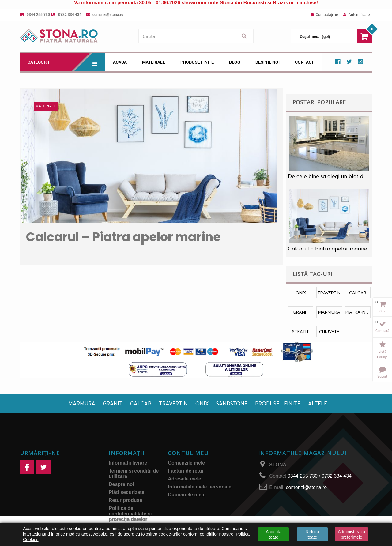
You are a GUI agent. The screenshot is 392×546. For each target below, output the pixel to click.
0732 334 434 (70, 14)
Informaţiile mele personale (200, 487)
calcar (358, 293)
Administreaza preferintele (351, 534)
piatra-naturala (358, 312)
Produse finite (278, 403)
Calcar (141, 403)
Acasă (120, 62)
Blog (235, 62)
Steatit (301, 331)
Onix (202, 403)
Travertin (173, 403)
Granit (113, 403)
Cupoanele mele (187, 495)
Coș (382, 311)
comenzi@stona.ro (108, 14)
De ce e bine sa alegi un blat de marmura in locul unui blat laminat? (329, 176)
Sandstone (232, 403)
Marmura (82, 403)
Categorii (66, 62)
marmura (329, 312)
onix (301, 293)
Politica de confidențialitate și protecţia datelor (130, 514)
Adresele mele (185, 479)
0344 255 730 (38, 14)
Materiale (154, 62)
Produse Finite (197, 62)
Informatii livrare (128, 463)
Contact (304, 62)
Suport (382, 376)
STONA (278, 465)
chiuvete (329, 331)
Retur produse (125, 500)
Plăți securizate (127, 492)
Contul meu (188, 453)
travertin (329, 293)
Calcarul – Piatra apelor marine (123, 237)
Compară (382, 331)
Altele (318, 403)
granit (301, 312)
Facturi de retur (186, 471)
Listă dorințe (382, 354)
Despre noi (268, 62)
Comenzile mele (186, 463)
